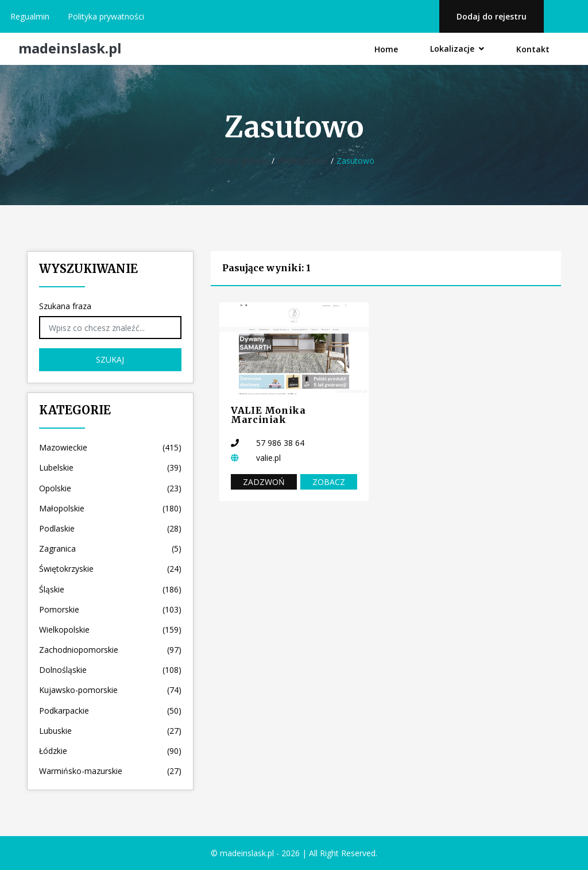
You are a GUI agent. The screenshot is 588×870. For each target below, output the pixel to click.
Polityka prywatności (106, 16)
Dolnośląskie (110, 670)
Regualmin (30, 16)
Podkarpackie (110, 711)
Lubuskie (110, 731)
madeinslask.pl (70, 49)
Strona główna (241, 161)
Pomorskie (110, 609)
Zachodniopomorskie (110, 650)
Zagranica (110, 548)
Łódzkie (110, 751)
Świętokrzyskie (110, 569)
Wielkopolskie (303, 161)
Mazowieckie (110, 447)
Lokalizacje (457, 49)
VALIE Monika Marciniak (268, 415)
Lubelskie (110, 467)
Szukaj (110, 359)
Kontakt (533, 49)
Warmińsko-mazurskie (110, 771)
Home (386, 49)
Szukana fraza (65, 306)
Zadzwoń (264, 482)
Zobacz (329, 482)
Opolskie (110, 488)
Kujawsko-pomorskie (110, 690)
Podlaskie (110, 528)
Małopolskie (110, 508)
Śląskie (110, 589)
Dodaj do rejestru (492, 16)
